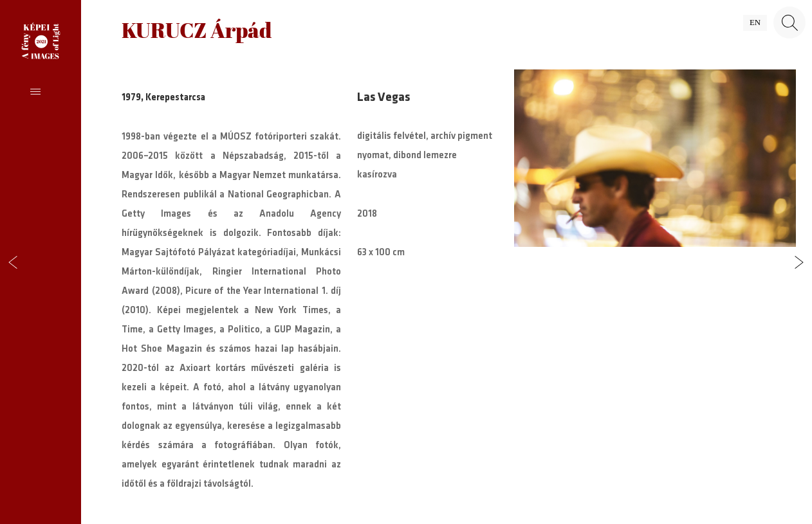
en (755, 23)
